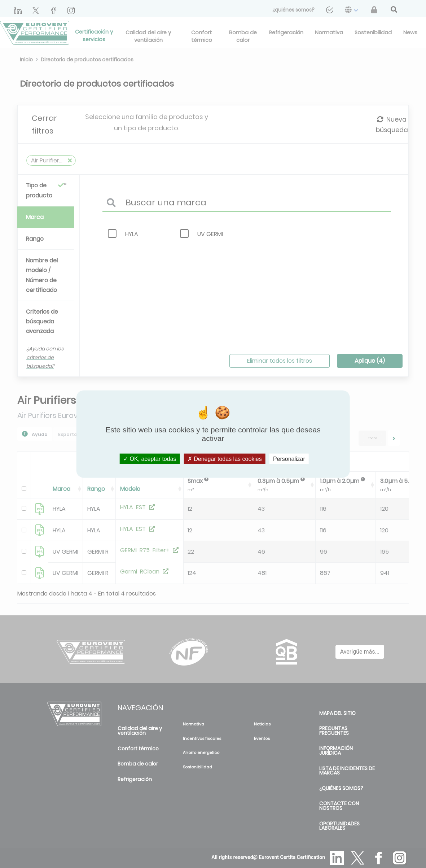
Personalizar (289, 459)
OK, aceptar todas (150, 459)
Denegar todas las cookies (225, 459)
